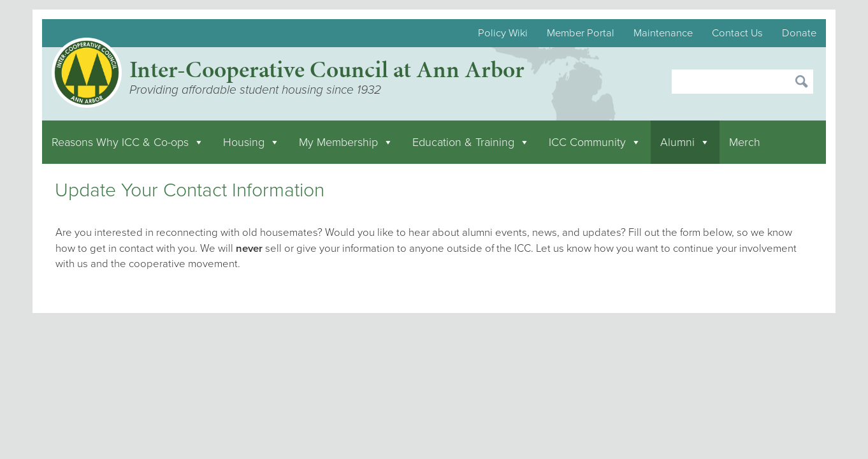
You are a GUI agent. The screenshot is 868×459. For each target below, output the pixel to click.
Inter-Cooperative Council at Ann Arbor (327, 69)
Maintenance (663, 33)
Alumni (685, 142)
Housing (251, 142)
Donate (799, 33)
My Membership (346, 142)
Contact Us (737, 33)
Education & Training (471, 142)
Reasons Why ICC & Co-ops (128, 142)
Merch (745, 142)
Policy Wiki (503, 33)
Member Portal (581, 33)
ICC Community (595, 142)
